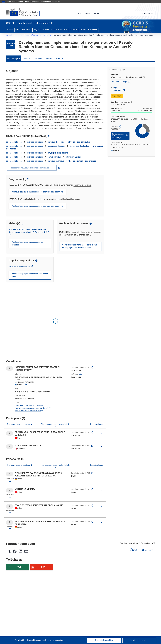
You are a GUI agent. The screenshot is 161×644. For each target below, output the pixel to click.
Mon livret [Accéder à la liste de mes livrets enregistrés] (148, 550)
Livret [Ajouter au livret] (133, 550)
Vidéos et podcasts (59, 30)
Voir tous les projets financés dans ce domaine (27, 243)
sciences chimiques (35, 157)
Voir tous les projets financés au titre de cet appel (30, 275)
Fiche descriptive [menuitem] (14, 59)
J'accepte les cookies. (104, 640)
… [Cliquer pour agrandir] (18, 35)
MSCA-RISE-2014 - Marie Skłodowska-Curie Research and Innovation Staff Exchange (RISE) (29, 231)
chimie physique (55, 157)
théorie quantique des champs (82, 161)
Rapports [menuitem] (27, 59)
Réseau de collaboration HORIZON (29, 411)
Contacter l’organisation (25, 406)
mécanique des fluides (79, 146)
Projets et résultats (41, 30)
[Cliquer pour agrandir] (102, 433)
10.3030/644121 (117, 90)
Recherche (93, 30)
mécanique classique (57, 146)
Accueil (10, 30)
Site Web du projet (121, 81)
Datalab (83, 30)
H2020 (45, 35)
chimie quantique (73, 157)
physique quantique (56, 161)
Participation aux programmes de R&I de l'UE (33, 408)
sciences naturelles (14, 142)
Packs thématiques (23, 30)
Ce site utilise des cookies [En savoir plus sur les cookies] (26, 640)
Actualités (73, 30)
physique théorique (56, 142)
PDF (43, 567)
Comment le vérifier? (50, 2)
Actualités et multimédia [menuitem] (55, 59)
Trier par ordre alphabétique (19, 424)
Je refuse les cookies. (139, 640)
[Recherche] (147, 14)
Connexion (84, 13)
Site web (41, 406)
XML (19, 567)
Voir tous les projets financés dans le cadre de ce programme (37, 192)
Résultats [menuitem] (39, 59)
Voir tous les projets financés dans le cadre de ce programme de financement (80, 246)
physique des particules (79, 142)
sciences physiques (35, 142)
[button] (96, 14)
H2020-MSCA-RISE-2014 (21, 266)
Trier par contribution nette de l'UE (55, 424)
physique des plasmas (58, 153)
